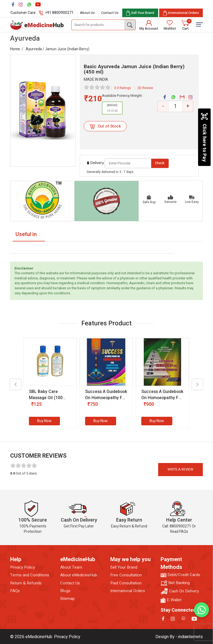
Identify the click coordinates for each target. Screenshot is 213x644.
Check (160, 163)
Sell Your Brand (124, 567)
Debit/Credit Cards (180, 575)
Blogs (65, 591)
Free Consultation (126, 575)
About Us (87, 13)
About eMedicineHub (79, 575)
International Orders (128, 591)
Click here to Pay (204, 137)
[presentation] (16, 384)
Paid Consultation (126, 583)
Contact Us (110, 13)
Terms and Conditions (30, 575)
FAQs (15, 591)
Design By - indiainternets (179, 637)
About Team (71, 567)
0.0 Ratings (123, 88)
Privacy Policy (22, 567)
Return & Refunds (26, 583)
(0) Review (145, 88)
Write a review (180, 469)
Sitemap (67, 599)
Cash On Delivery (180, 591)
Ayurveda (34, 49)
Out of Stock (105, 126)
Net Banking (175, 583)
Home (15, 49)
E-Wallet (171, 600)
